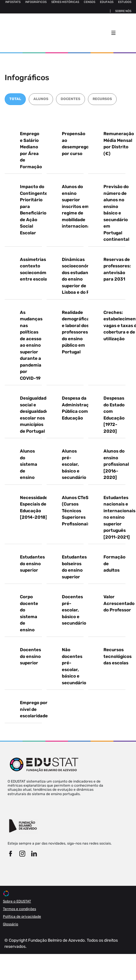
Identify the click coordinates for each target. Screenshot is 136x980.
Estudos (125, 2)
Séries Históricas (65, 2)
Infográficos (36, 2)
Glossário (11, 924)
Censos (90, 2)
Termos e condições (19, 909)
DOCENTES (70, 99)
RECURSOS (102, 99)
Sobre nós (123, 11)
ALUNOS (41, 99)
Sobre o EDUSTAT (17, 901)
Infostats (13, 2)
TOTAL (15, 99)
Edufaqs (107, 2)
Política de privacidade (22, 917)
